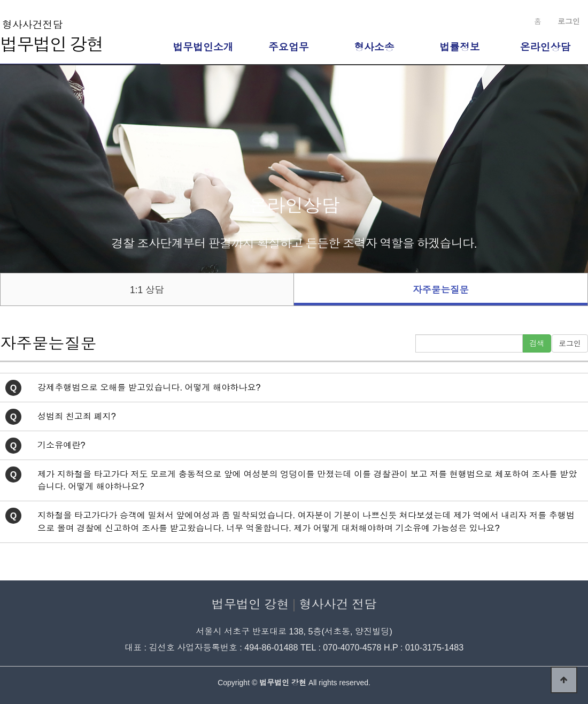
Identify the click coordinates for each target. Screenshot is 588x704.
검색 (537, 343)
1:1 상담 (147, 290)
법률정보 (460, 47)
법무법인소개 (203, 47)
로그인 (570, 343)
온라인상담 (545, 47)
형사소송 (374, 47)
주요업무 (289, 47)
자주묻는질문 (441, 290)
